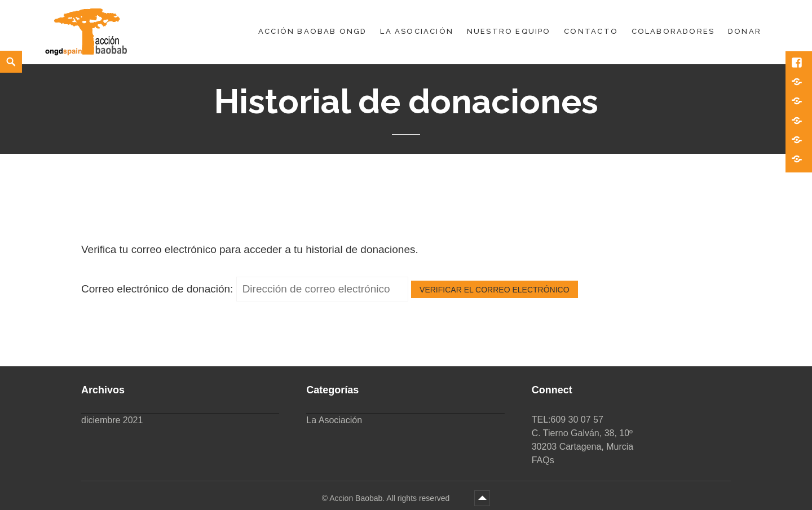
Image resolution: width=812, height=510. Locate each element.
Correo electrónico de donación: (157, 289)
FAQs (543, 460)
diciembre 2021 (112, 420)
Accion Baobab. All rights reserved (390, 498)
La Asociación (417, 31)
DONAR (745, 31)
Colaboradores (673, 31)
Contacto (591, 31)
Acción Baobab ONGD (313, 31)
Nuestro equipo (509, 31)
